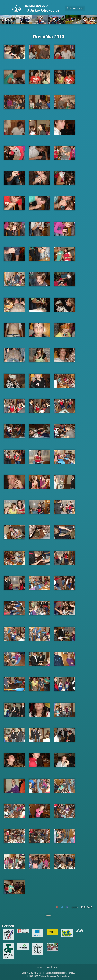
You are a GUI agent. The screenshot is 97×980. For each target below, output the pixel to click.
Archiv (40, 967)
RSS (72, 973)
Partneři (48, 967)
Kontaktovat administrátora (55, 973)
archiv (75, 907)
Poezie (57, 967)
